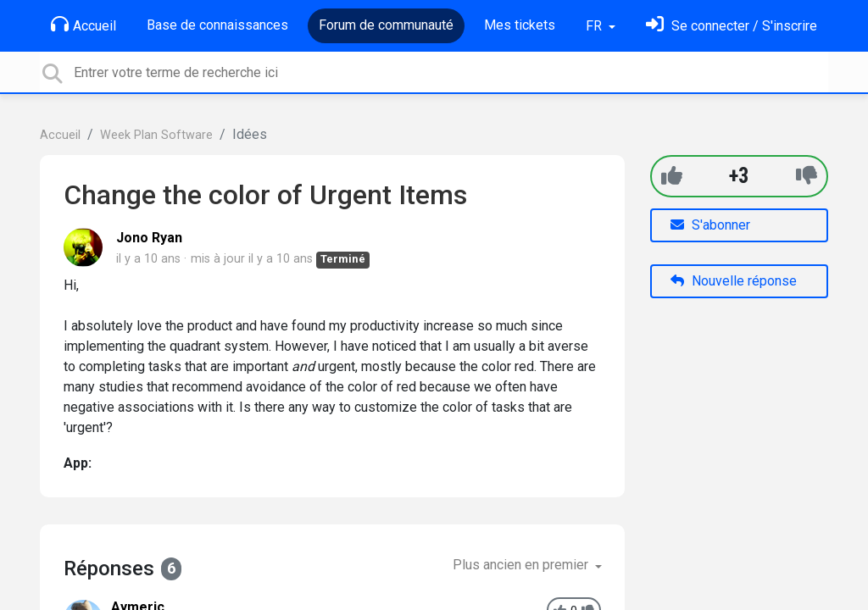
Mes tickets (520, 25)
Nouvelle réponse (734, 281)
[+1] (672, 176)
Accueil (83, 25)
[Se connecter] (732, 26)
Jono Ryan (149, 238)
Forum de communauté (386, 25)
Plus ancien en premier (522, 565)
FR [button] (595, 26)
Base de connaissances (217, 25)
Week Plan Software (156, 135)
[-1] (807, 176)
